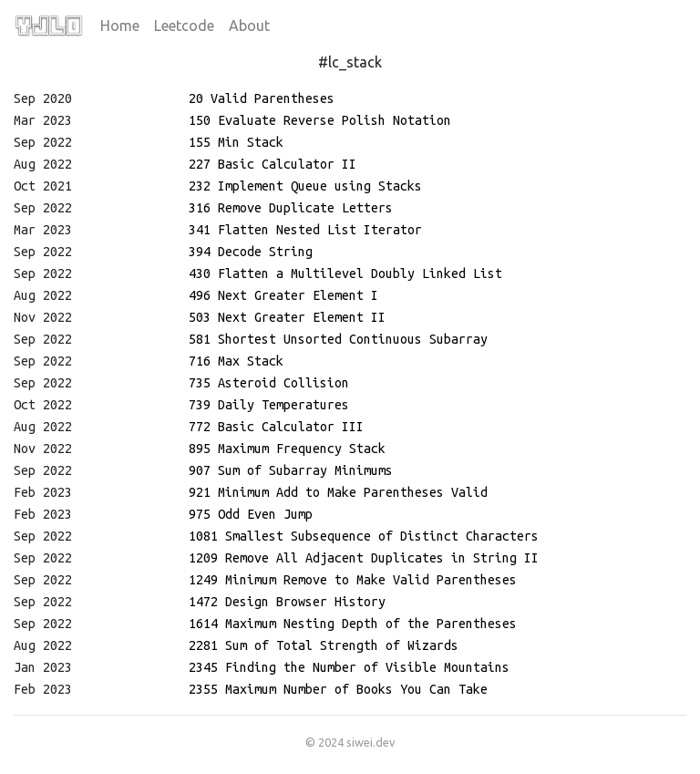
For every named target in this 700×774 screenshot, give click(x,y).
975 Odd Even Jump (251, 514)
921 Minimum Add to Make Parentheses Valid (338, 492)
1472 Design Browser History (287, 602)
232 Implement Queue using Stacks (305, 186)
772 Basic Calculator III (276, 427)
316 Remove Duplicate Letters (291, 208)
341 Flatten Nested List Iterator (305, 230)
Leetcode (184, 26)
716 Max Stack (236, 361)
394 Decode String (251, 252)
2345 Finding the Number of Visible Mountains (349, 667)
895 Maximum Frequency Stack (287, 449)
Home (120, 26)
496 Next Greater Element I (283, 295)
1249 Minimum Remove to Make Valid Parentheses (353, 580)
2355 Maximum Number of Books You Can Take (338, 689)
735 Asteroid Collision (269, 383)
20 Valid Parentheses (262, 98)
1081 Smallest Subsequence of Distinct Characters (364, 536)
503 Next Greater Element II (287, 317)
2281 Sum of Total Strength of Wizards (324, 645)
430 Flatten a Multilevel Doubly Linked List (345, 273)
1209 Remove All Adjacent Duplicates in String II (364, 558)
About (249, 26)
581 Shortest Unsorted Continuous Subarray (338, 339)
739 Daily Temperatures (269, 405)
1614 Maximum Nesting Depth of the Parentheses (353, 624)
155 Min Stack (236, 142)
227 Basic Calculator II (273, 164)
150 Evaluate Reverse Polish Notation (320, 120)
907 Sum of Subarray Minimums (291, 470)
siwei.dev (371, 742)
